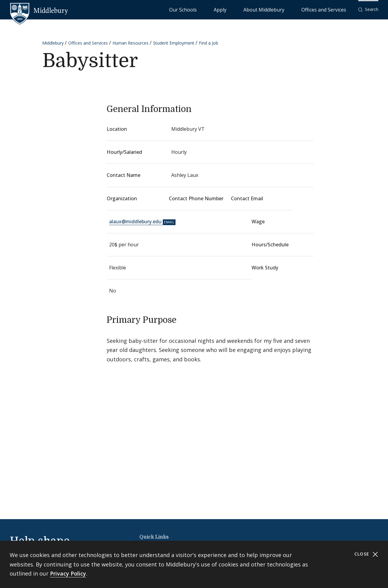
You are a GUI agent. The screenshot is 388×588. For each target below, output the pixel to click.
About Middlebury (287, 9)
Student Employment (174, 43)
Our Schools (232, 9)
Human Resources (130, 43)
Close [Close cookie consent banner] (366, 554)
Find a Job (209, 43)
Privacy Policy (68, 573)
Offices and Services (331, 9)
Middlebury (53, 43)
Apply (257, 9)
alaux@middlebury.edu (135, 221)
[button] (368, 10)
